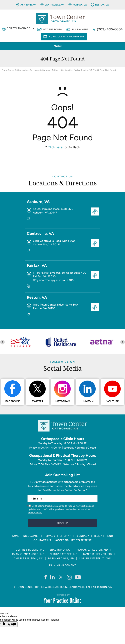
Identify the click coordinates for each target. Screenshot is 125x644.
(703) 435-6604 (110, 29)
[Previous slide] (2, 342)
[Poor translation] (12, 624)
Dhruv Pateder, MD (63, 554)
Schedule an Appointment (67, 37)
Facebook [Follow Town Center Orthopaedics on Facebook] (13, 401)
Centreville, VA (54, 5)
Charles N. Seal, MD (28, 558)
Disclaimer (31, 536)
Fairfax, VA (80, 5)
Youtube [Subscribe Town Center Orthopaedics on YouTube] (113, 401)
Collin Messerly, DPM (95, 558)
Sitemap (65, 536)
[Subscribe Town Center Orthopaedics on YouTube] (78, 577)
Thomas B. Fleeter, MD (92, 550)
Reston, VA (102, 5)
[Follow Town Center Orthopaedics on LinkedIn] (52, 577)
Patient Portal (53, 29)
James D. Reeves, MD (97, 554)
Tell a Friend (103, 536)
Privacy (50, 536)
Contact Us (63, 177)
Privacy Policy (35, 513)
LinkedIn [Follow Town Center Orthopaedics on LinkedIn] (87, 401)
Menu (62, 46)
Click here (55, 147)
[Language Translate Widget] (20, 28)
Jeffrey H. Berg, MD (30, 550)
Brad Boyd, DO (60, 550)
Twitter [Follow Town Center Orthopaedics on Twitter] (38, 401)
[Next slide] (123, 342)
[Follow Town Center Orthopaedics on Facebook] (45, 577)
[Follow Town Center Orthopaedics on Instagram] (69, 577)
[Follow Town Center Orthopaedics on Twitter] (61, 577)
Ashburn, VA (28, 5)
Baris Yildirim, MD (61, 558)
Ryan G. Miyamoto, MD (28, 554)
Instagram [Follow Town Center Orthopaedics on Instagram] (62, 401)
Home (15, 536)
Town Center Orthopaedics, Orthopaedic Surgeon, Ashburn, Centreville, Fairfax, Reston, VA (47, 70)
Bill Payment (80, 29)
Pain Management (63, 565)
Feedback (82, 536)
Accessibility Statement (73, 540)
